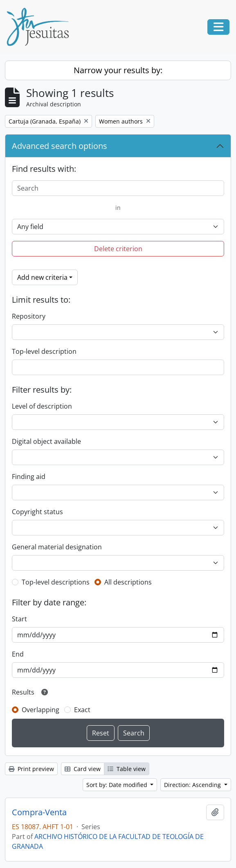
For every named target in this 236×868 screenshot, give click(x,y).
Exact (82, 710)
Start (19, 619)
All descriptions (128, 582)
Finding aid (29, 477)
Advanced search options (60, 146)
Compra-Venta (39, 812)
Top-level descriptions (56, 582)
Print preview (31, 769)
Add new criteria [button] (42, 277)
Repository (29, 316)
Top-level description (44, 351)
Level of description (42, 406)
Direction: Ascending (193, 785)
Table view (127, 769)
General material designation (57, 547)
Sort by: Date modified (118, 785)
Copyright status (37, 512)
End (18, 654)
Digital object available (46, 441)
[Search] (118, 188)
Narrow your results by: (118, 70)
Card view (83, 769)
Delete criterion (118, 249)
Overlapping (40, 710)
